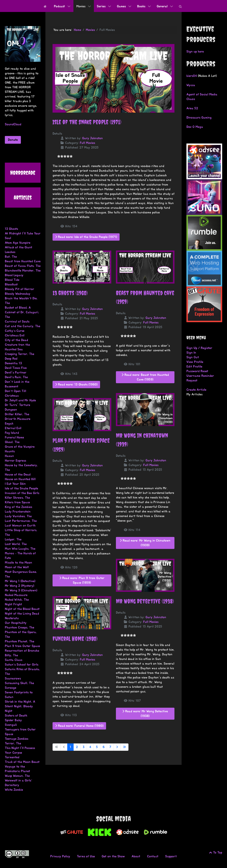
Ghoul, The (12, 442)
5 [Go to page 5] (97, 747)
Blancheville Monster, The (23, 271)
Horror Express (15, 461)
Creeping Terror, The (20, 354)
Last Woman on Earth (20, 526)
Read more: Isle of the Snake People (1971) (86, 237)
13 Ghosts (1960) (70, 293)
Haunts (10, 451)
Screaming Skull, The (19, 683)
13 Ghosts (11, 229)
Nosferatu (12, 618)
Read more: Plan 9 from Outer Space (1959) (82, 580)
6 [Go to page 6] (104, 747)
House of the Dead (18, 475)
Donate (13, 140)
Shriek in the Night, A (20, 702)
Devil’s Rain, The (16, 377)
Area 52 (192, 108)
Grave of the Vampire (20, 447)
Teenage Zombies (17, 739)
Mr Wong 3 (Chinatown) (21, 590)
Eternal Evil (13, 428)
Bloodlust (11, 285)
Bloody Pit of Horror (20, 289)
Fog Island (12, 433)
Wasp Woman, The (17, 776)
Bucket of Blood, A (18, 308)
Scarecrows (13, 679)
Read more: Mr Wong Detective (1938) (145, 714)
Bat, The (11, 257)
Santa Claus (14, 660)
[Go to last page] (124, 747)
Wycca (191, 85)
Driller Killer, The (17, 414)
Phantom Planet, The (20, 641)
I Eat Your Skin (15, 484)
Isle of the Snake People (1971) (87, 122)
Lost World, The (16, 544)
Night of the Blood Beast (22, 609)
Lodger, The (13, 539)
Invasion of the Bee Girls (22, 493)
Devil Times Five (16, 368)
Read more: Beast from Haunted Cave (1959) (145, 377)
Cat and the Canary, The (23, 326)
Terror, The (13, 743)
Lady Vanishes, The (18, 516)
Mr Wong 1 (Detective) (20, 581)
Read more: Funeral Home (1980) (79, 726)
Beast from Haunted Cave (23, 261)
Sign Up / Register (199, 348)
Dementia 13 (13, 363)
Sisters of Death (16, 716)
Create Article (196, 390)
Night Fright (13, 604)
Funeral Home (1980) (75, 639)
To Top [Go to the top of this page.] (216, 853)
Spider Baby (13, 720)
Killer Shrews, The (17, 498)
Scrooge (11, 688)
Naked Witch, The (17, 600)
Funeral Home (14, 437)
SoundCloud (13, 124)
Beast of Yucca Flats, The (23, 266)
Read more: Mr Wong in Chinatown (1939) (145, 543)
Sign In (191, 353)
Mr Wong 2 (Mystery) (20, 586)
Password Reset (197, 371)
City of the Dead (16, 340)
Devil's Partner (16, 373)
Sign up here (195, 52)
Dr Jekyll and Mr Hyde (20, 400)
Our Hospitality (16, 623)
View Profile (195, 362)
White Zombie (14, 790)
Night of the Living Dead (22, 614)
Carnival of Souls (17, 322)
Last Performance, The (21, 521)
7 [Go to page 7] (110, 747)
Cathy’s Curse (15, 331)
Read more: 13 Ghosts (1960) (76, 384)
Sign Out (193, 357)
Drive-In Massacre (18, 419)
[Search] (181, 6)
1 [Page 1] (70, 747)
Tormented (12, 757)
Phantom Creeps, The (20, 628)
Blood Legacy (14, 275)
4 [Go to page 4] (90, 747)
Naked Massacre (16, 595)
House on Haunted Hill (20, 479)
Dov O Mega (195, 127)
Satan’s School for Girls (22, 665)
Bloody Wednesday (18, 294)
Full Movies (87, 143)
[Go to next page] (117, 747)
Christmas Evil (15, 335)
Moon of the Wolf (17, 567)
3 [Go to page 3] (84, 747)
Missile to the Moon (18, 563)
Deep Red (11, 359)
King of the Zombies (18, 507)
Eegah (9, 424)
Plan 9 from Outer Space (22, 646)
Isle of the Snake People (21, 488)
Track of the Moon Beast (22, 762)
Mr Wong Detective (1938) (145, 601)
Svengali (11, 725)
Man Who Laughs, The (20, 549)
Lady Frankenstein (18, 512)
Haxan (9, 456)
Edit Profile (194, 367)
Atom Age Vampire (18, 243)
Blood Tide (12, 280)
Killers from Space (17, 502)
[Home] (46, 6)
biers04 (192, 76)
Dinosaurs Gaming (199, 118)
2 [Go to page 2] (77, 747)
